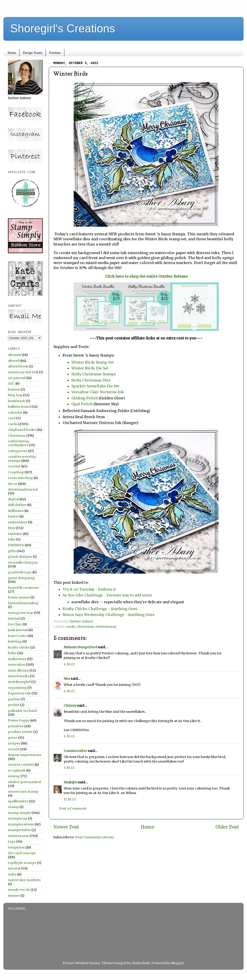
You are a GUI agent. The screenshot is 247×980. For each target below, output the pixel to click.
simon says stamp (23, 792)
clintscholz (141, 963)
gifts (12, 551)
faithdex (15, 534)
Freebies (55, 53)
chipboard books (22, 430)
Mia (67, 679)
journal (14, 618)
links (12, 653)
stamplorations (21, 824)
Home (12, 53)
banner (14, 389)
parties (14, 699)
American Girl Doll (23, 372)
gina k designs (20, 557)
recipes (14, 743)
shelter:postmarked (24, 782)
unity (12, 874)
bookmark (17, 401)
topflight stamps (22, 863)
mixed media (19, 676)
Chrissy (70, 706)
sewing (14, 776)
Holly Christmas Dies (91, 380)
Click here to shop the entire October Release (146, 276)
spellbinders (18, 801)
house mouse (19, 597)
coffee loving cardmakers (19, 443)
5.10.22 (69, 768)
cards (70, 627)
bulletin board (19, 407)
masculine (17, 665)
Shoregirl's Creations (63, 29)
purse (13, 738)
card (12, 418)
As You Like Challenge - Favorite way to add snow (107, 595)
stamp (13, 807)
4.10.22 (69, 664)
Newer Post (66, 827)
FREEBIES (16, 545)
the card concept (22, 853)
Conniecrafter (75, 751)
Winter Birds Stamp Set (93, 362)
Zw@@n (70, 782)
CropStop (16, 472)
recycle (14, 749)
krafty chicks (19, 647)
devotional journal (23, 489)
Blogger (177, 963)
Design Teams (33, 53)
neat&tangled (19, 682)
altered (14, 361)
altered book (18, 366)
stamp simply (19, 813)
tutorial (14, 868)
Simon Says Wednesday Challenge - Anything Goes (109, 615)
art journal (17, 378)
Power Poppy (19, 720)
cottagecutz (18, 451)
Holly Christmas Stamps (94, 374)
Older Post (227, 827)
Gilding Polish (85, 398)
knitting (15, 641)
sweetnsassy (106, 627)
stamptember (19, 830)
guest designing (21, 578)
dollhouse (16, 511)
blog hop (15, 395)
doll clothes (17, 505)
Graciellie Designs (23, 563)
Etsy (11, 528)
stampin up (18, 818)
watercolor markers (24, 880)
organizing (17, 688)
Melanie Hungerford (80, 647)
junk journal (18, 630)
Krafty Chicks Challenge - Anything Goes (100, 609)
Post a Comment (73, 808)
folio (12, 539)
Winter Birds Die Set (90, 368)
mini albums (18, 670)
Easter (13, 516)
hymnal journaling (23, 603)
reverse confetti (21, 765)
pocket (14, 705)
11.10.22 (70, 799)
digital (13, 499)
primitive (16, 726)
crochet (14, 466)
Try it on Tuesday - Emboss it (89, 589)
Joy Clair (15, 624)
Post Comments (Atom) (95, 837)
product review (20, 732)
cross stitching (21, 478)
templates (16, 847)
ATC (11, 384)
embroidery (18, 522)
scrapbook (17, 770)
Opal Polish (82, 404)
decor (13, 484)
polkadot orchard (22, 711)
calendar (15, 413)
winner (14, 896)
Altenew (15, 355)
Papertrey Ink (19, 693)
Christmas (85, 627)
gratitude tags (20, 572)
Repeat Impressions (25, 755)
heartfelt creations (23, 588)
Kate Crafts (17, 636)
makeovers (17, 659)
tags (12, 842)
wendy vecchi (19, 890)
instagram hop (21, 613)
